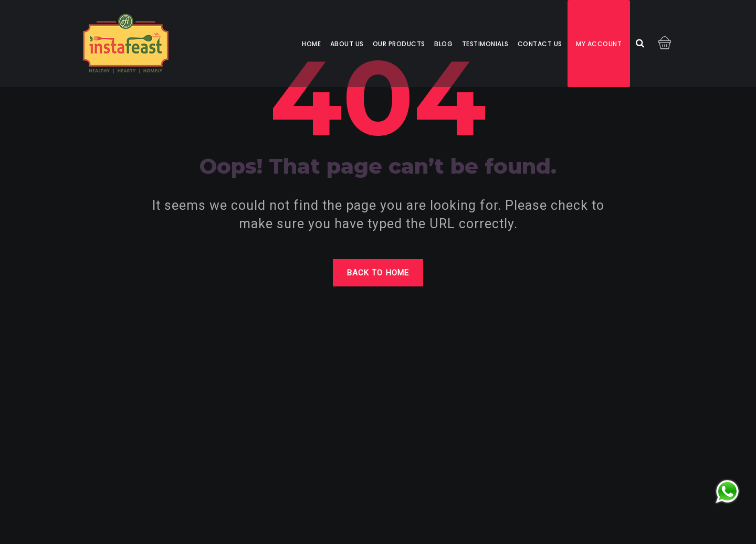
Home (311, 44)
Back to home (378, 273)
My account (599, 44)
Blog (443, 44)
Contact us (540, 44)
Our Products (399, 44)
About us (347, 44)
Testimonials (485, 44)
